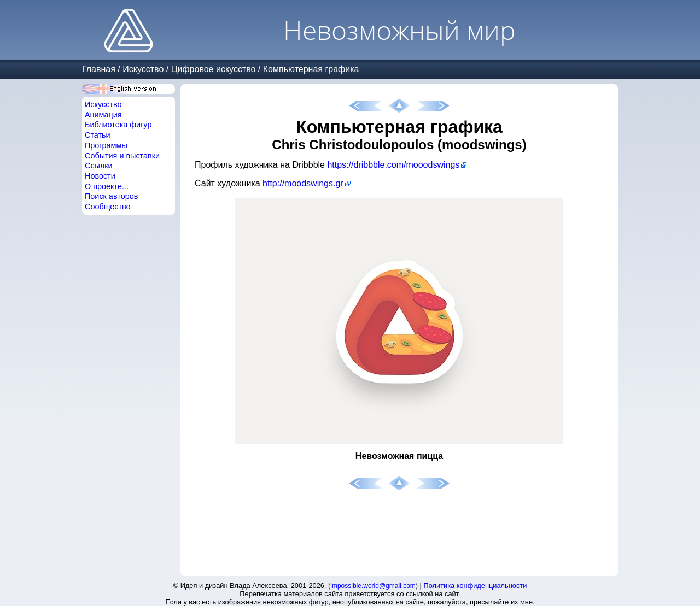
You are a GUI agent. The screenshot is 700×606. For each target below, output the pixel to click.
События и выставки (122, 156)
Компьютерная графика (311, 69)
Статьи (98, 135)
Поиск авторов (111, 196)
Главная (99, 69)
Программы (106, 145)
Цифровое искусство (214, 69)
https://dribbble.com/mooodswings (393, 165)
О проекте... (107, 186)
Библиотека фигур (118, 125)
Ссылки (99, 166)
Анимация (103, 115)
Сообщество (108, 207)
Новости (100, 176)
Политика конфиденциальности (476, 586)
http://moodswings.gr (303, 183)
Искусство (143, 69)
